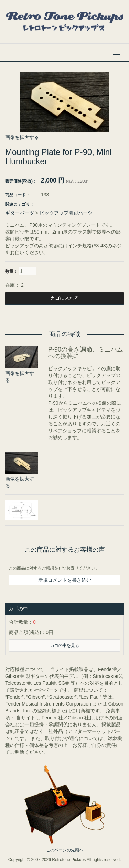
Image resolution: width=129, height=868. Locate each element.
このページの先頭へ (65, 850)
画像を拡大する (22, 137)
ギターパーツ (20, 213)
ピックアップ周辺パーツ (66, 213)
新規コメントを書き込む (65, 580)
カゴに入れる (65, 298)
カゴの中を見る (65, 645)
